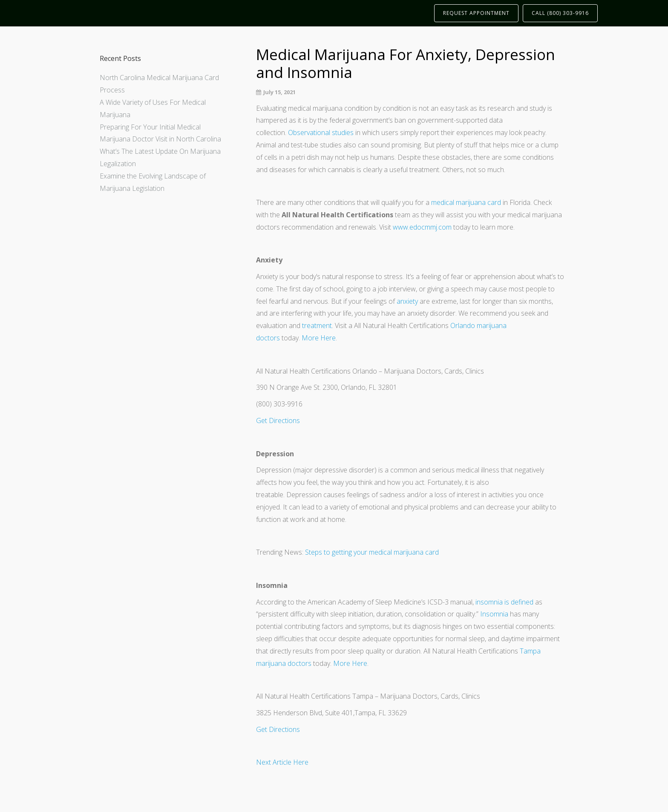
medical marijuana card (466, 202)
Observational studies (321, 132)
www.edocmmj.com (422, 227)
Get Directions (278, 420)
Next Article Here (282, 762)
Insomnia (494, 614)
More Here (319, 338)
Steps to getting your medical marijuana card (372, 552)
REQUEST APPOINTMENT (476, 13)
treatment (317, 325)
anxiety (407, 301)
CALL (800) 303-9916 (560, 13)
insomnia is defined (504, 602)
